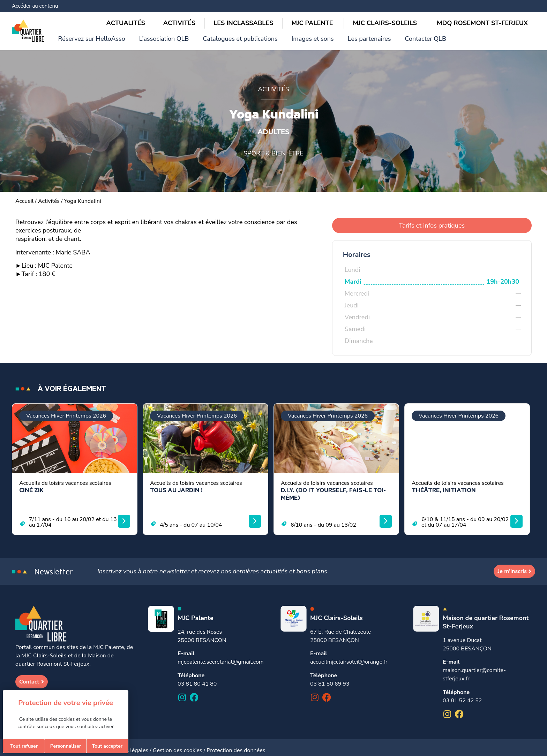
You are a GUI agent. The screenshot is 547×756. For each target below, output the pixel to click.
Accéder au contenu (35, 6)
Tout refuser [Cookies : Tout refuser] (24, 746)
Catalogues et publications (349, 7)
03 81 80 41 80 (197, 678)
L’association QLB (282, 7)
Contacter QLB (511, 7)
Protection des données (236, 745)
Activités (49, 196)
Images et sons (411, 7)
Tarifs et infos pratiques (432, 220)
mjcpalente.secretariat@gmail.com (220, 656)
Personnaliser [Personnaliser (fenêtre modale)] (66, 746)
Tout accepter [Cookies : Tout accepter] (107, 746)
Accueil (24, 196)
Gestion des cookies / (180, 745)
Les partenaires (461, 7)
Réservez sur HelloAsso (219, 7)
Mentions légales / (129, 745)
